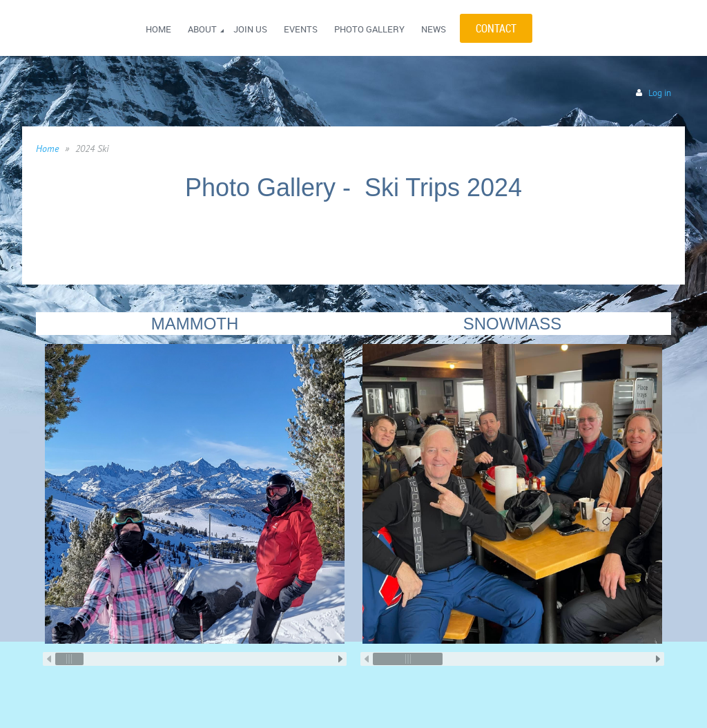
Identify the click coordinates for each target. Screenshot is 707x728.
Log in (660, 93)
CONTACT (496, 28)
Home (47, 149)
